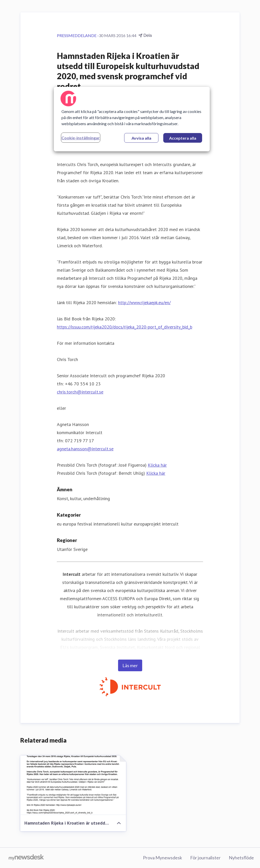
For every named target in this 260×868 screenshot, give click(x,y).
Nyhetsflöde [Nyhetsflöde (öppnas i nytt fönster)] (241, 858)
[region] (132, 119)
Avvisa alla (141, 138)
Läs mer (130, 665)
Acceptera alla (183, 138)
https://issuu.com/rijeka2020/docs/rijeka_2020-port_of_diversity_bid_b (125, 327)
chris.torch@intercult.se (80, 392)
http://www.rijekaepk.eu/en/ (144, 302)
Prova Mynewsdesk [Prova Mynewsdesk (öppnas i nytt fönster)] (162, 858)
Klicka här (157, 465)
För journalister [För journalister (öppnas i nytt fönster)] (205, 858)
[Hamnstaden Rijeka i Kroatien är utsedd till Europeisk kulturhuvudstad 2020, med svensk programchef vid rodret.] (73, 785)
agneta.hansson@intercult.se (85, 449)
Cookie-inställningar (81, 138)
